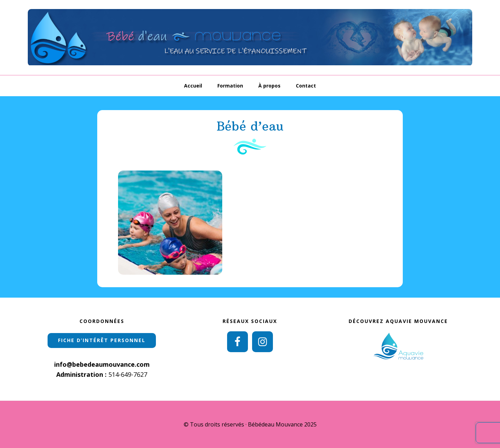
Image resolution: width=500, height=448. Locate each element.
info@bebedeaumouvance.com (102, 364)
